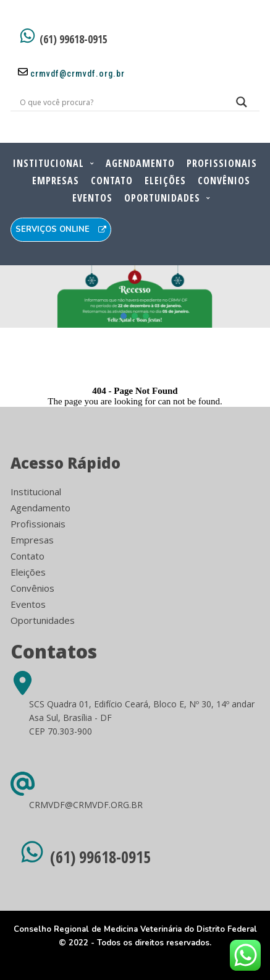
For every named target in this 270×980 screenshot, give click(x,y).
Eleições (165, 181)
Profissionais (222, 163)
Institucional (49, 163)
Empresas (56, 181)
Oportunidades (162, 198)
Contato (112, 181)
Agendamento (140, 163)
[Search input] (120, 102)
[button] (124, 316)
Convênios (224, 181)
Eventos (92, 198)
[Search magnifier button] (242, 105)
